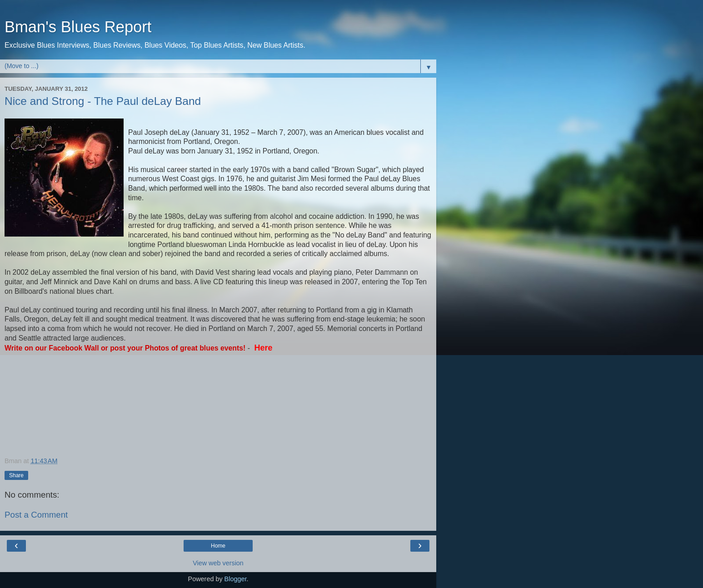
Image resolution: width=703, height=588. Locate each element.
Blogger (236, 579)
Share (16, 475)
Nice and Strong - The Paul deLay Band (103, 101)
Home (218, 546)
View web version (218, 563)
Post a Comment (36, 515)
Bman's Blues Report (78, 27)
